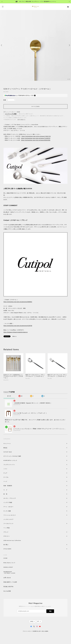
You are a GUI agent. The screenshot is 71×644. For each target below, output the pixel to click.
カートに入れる (35, 106)
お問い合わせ (7, 578)
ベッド (5, 481)
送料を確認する (21, 120)
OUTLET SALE (8, 452)
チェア (6, 473)
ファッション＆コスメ (10, 515)
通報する (15, 336)
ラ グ (5, 490)
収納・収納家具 (13, 486)
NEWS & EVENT (8, 567)
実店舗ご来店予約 (8, 587)
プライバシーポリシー (27, 631)
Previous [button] (2, 45)
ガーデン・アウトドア (10, 498)
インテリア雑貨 (12, 502)
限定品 (5, 448)
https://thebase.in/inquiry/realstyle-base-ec (16, 332)
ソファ (8, 469)
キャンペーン (7, 443)
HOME (5, 558)
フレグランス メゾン (9, 465)
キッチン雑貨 (12, 511)
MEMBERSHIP (8, 572)
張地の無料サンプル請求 (10, 582)
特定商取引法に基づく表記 (38, 631)
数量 (5, 100)
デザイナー (7, 536)
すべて (9, 396)
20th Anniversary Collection (12, 540)
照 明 (5, 494)
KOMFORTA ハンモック (10, 460)
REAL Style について (9, 563)
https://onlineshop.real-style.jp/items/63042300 (36, 140)
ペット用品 (7, 528)
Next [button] (69, 45)
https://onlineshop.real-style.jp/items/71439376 (36, 138)
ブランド (6, 532)
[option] (35, 45)
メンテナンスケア (8, 519)
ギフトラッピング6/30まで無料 (12, 456)
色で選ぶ (6, 545)
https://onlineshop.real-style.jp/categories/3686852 (18, 302)
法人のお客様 (7, 591)
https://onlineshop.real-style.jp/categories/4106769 (18, 326)
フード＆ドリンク (8, 524)
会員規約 (46, 631)
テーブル (6, 477)
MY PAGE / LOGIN (10, 573)
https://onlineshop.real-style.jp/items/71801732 (36, 136)
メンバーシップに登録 (11, 114)
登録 (50, 611)
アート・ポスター (13, 507)
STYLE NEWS (7, 549)
